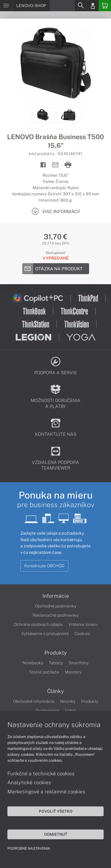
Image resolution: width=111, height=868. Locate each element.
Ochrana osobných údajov (38, 624)
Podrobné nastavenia (29, 848)
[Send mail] (55, 165)
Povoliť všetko (56, 811)
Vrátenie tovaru (83, 624)
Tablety (56, 663)
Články (55, 691)
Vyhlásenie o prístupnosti (45, 634)
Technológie (47, 711)
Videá (70, 711)
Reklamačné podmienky (55, 615)
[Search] (81, 6)
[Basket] (105, 6)
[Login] (93, 6)
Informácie (56, 596)
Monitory (73, 672)
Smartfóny (78, 663)
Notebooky (33, 663)
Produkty (56, 653)
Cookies (82, 634)
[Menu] (6, 6)
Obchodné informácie (34, 701)
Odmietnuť (56, 834)
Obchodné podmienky (56, 606)
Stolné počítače (44, 672)
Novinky (68, 701)
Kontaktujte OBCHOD (44, 566)
